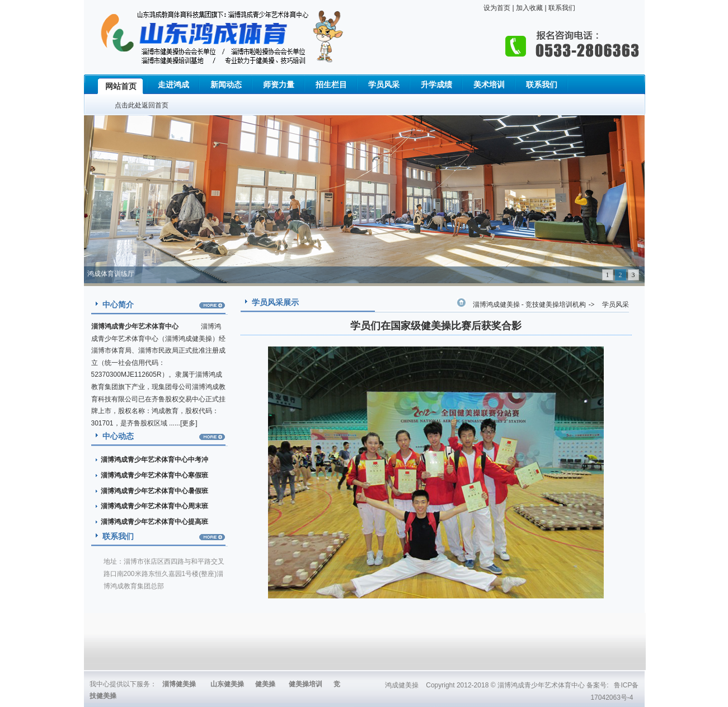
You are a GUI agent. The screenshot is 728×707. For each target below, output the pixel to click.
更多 (189, 423)
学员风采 (616, 305)
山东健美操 (227, 684)
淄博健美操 (179, 684)
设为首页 (497, 8)
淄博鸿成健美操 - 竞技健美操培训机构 (529, 305)
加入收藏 (529, 8)
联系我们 (561, 8)
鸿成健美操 (402, 685)
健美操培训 (306, 684)
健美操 (265, 684)
